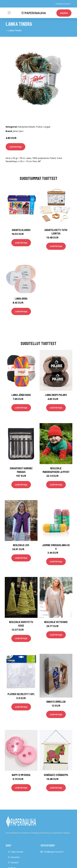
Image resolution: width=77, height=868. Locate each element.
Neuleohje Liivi (21, 545)
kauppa (64, 13)
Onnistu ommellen (56, 702)
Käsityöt (15, 862)
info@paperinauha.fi (63, 4)
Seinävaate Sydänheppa (56, 775)
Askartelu (15, 857)
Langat (47, 127)
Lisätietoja (15, 147)
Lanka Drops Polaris (56, 395)
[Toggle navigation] (9, 13)
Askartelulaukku (21, 230)
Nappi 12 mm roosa (21, 775)
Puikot (39, 127)
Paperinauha (17, 852)
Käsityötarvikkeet (27, 127)
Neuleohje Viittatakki (56, 622)
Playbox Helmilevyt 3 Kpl (21, 694)
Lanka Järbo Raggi (21, 395)
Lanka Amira (21, 298)
